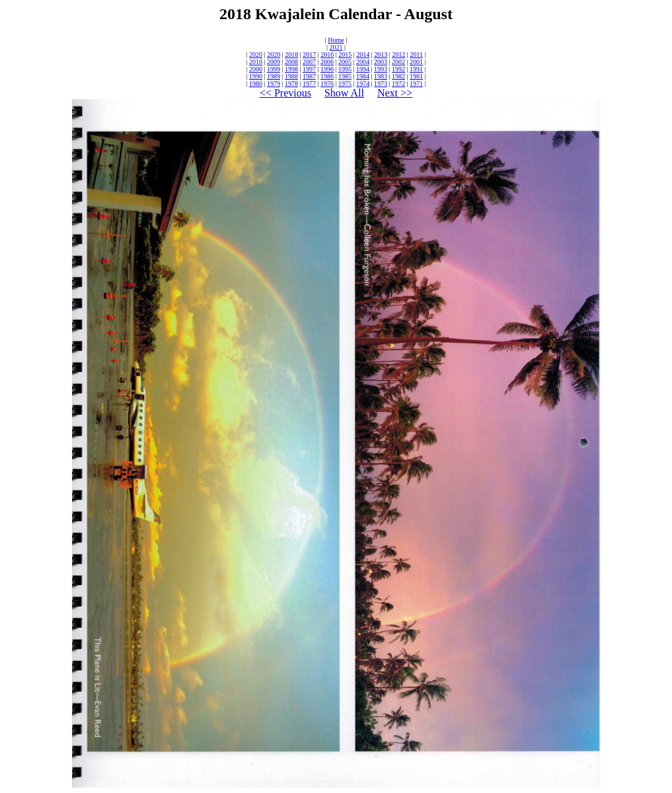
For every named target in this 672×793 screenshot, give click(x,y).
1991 (416, 69)
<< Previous (285, 93)
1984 (363, 76)
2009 (274, 62)
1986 (327, 76)
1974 (363, 84)
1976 (327, 84)
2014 (363, 55)
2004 (363, 62)
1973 (381, 84)
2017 (309, 55)
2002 (398, 62)
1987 (309, 76)
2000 (256, 69)
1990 (256, 76)
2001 (416, 62)
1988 (291, 76)
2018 (291, 55)
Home (336, 40)
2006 (327, 62)
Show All (344, 93)
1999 (274, 69)
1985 (345, 76)
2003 (381, 62)
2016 (327, 55)
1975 (345, 84)
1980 (256, 84)
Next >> (395, 93)
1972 (398, 84)
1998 (291, 69)
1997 (309, 69)
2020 (256, 55)
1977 (309, 84)
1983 (381, 76)
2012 (398, 55)
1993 (381, 69)
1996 (327, 69)
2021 (336, 47)
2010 (256, 62)
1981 (416, 76)
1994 (363, 69)
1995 (345, 69)
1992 (398, 69)
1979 (274, 84)
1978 (291, 84)
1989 (274, 76)
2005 (345, 62)
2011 (416, 55)
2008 (291, 62)
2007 (309, 62)
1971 (416, 84)
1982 (398, 76)
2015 (345, 55)
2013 (381, 55)
